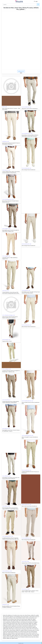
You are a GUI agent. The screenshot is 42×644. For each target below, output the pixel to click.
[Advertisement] (32, 192)
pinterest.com (21, 71)
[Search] (21, 5)
